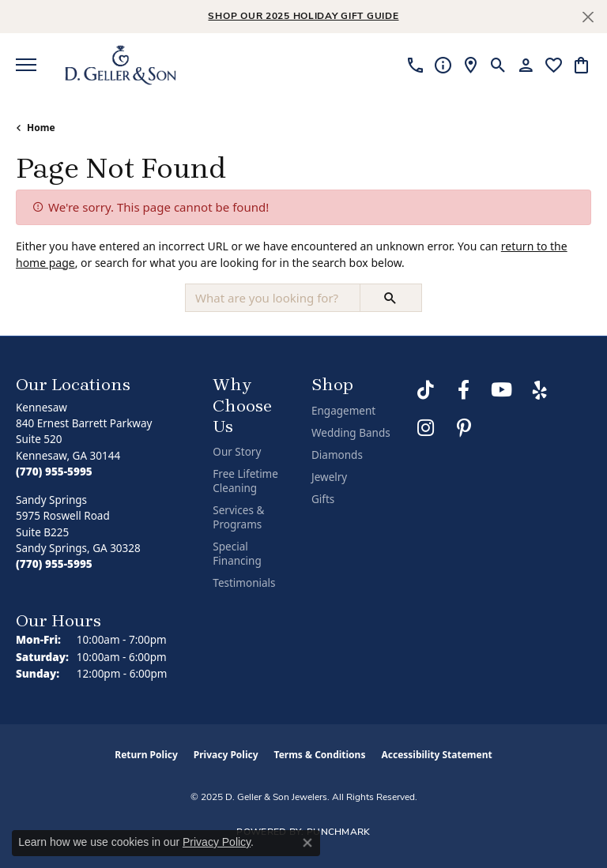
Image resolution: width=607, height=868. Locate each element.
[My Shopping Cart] (581, 65)
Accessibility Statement (436, 755)
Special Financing (237, 554)
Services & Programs (238, 517)
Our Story (237, 452)
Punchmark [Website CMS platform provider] (339, 832)
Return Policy (146, 755)
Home (41, 128)
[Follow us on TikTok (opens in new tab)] (426, 390)
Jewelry (329, 477)
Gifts (323, 499)
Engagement (343, 411)
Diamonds (337, 455)
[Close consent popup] (307, 843)
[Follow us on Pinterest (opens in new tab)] (464, 428)
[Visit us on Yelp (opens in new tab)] (540, 390)
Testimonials (244, 583)
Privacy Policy (226, 755)
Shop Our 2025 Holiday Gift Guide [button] (303, 17)
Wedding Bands (351, 433)
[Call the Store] (54, 472)
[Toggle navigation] (26, 65)
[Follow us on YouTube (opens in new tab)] (502, 390)
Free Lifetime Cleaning (245, 481)
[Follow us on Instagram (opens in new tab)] (426, 428)
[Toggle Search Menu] (498, 65)
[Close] (588, 17)
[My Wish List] (554, 65)
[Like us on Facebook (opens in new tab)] (464, 390)
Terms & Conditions (320, 755)
